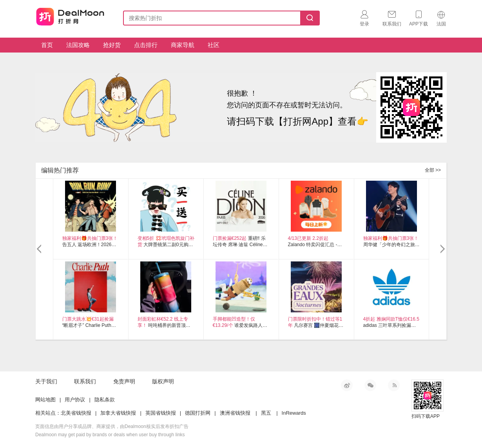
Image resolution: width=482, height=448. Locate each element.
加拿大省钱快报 (118, 413)
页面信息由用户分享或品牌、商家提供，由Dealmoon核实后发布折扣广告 (112, 426)
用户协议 (75, 400)
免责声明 (124, 381)
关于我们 (46, 381)
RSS (394, 385)
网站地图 (45, 400)
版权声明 (163, 381)
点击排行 (146, 45)
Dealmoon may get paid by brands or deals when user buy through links (110, 435)
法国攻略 (78, 45)
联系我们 (85, 381)
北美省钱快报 (76, 413)
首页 (47, 45)
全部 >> (433, 170)
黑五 (266, 413)
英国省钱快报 (161, 413)
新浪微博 (347, 385)
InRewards (294, 413)
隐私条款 (105, 400)
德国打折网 (198, 413)
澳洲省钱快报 (235, 413)
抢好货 (112, 45)
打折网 (70, 16)
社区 (214, 45)
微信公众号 (370, 385)
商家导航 (183, 45)
